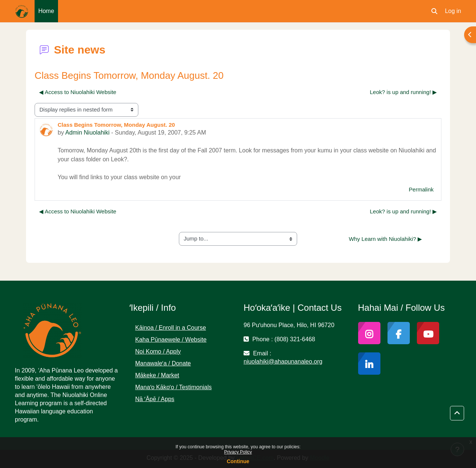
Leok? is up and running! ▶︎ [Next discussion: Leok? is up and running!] (403, 92)
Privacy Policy (238, 452)
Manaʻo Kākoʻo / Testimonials (174, 387)
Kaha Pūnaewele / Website (171, 340)
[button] (434, 11)
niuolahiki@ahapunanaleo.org (283, 362)
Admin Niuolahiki (87, 133)
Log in (453, 11)
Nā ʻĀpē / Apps (155, 399)
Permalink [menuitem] (421, 189)
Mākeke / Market (157, 375)
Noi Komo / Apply (158, 351)
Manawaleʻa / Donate (163, 363)
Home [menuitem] (46, 11)
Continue (238, 461)
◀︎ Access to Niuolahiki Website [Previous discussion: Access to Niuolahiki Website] (78, 92)
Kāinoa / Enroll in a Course (171, 328)
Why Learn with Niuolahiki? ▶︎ (385, 239)
